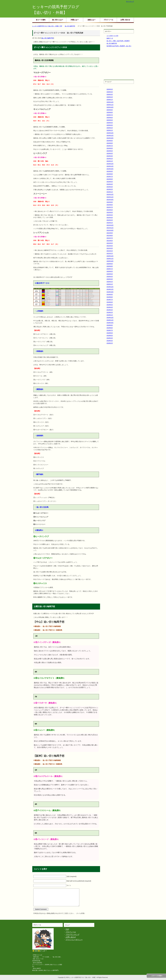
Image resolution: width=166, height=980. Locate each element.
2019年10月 (110, 292)
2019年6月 (110, 302)
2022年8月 (110, 205)
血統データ (110, 38)
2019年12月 (110, 287)
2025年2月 (110, 128)
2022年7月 (110, 207)
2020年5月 (110, 274)
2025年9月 (110, 110)
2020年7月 (110, 269)
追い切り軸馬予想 (48, 38)
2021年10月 (110, 230)
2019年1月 (110, 315)
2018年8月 (110, 328)
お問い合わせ (125, 20)
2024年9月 (110, 141)
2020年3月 (110, 279)
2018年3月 (110, 341)
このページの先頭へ (157, 976)
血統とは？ (92, 20)
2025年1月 (110, 130)
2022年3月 (110, 218)
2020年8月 (110, 266)
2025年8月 (110, 112)
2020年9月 (110, 264)
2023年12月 (110, 164)
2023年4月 (110, 184)
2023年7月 (110, 177)
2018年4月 (110, 338)
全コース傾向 (41, 20)
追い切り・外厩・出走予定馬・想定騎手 (118, 41)
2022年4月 (110, 215)
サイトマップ (130, 1)
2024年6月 (110, 148)
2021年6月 (110, 241)
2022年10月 (110, 200)
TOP (67, 929)
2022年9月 (110, 202)
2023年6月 (110, 179)
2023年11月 (110, 166)
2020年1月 (110, 284)
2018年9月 (110, 325)
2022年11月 (110, 197)
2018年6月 (110, 333)
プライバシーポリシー (74, 940)
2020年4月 (110, 277)
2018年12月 (110, 318)
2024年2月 (110, 159)
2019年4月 (110, 307)
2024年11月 (110, 135)
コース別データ (112, 36)
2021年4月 (110, 246)
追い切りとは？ (58, 20)
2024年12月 (110, 133)
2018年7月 (110, 330)
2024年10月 (110, 138)
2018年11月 (110, 320)
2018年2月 (110, 343)
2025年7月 (110, 115)
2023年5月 (110, 182)
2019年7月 (110, 300)
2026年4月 (110, 92)
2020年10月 (110, 261)
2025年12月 (110, 102)
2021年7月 (110, 238)
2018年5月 (110, 335)
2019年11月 (110, 289)
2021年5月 (110, 243)
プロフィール (108, 20)
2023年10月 (110, 169)
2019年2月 (110, 312)
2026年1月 (110, 100)
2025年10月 (110, 107)
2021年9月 (110, 233)
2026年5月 (110, 89)
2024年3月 (110, 156)
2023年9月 (110, 171)
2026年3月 (110, 94)
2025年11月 (110, 105)
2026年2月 (110, 97)
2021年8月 (110, 235)
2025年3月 (110, 125)
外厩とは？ (75, 20)
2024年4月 (110, 153)
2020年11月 (110, 259)
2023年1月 (110, 192)
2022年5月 (110, 212)
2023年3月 (110, 187)
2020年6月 (110, 271)
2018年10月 (110, 323)
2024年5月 (110, 151)
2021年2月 (110, 251)
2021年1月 (110, 253)
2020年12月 (110, 256)
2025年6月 (110, 118)
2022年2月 (110, 220)
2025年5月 (110, 120)
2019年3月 (110, 310)
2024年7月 (110, 146)
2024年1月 (110, 161)
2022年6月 (110, 210)
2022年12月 (110, 194)
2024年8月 (110, 143)
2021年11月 (110, 228)
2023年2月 (110, 189)
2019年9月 (110, 294)
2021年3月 (110, 248)
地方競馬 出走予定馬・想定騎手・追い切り (119, 46)
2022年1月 (110, 223)
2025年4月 (110, 123)
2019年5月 (110, 305)
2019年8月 (110, 297)
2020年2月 (110, 282)
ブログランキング (72, 935)
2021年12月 (110, 225)
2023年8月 (110, 174)
